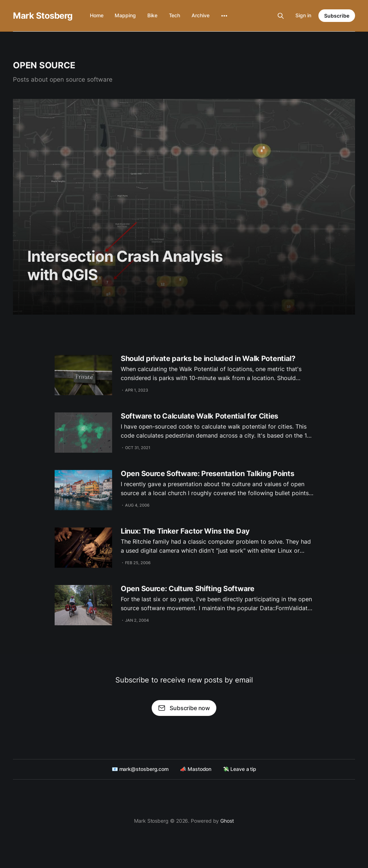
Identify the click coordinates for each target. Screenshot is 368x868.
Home (97, 15)
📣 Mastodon (196, 769)
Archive (200, 15)
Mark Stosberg (43, 16)
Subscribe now (184, 708)
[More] (224, 16)
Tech (175, 15)
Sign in (303, 15)
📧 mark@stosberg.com (140, 769)
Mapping (125, 15)
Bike (152, 15)
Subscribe (337, 16)
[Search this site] (281, 16)
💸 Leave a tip (240, 769)
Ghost (227, 821)
